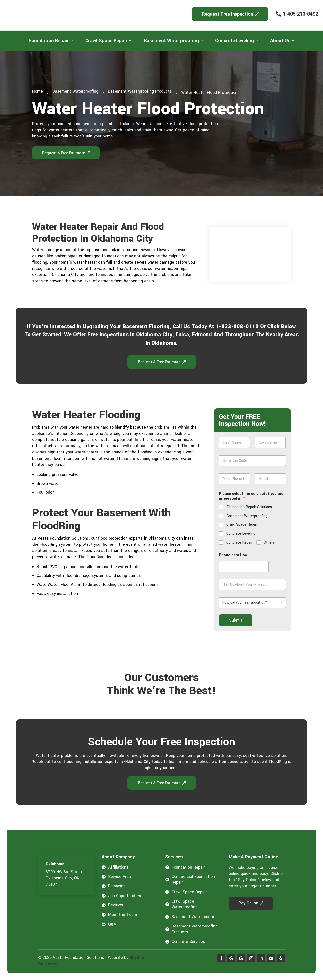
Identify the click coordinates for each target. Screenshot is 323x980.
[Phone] (234, 480)
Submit (236, 621)
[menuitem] (51, 41)
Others (269, 544)
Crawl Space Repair (242, 526)
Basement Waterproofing (247, 517)
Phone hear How (233, 556)
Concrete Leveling (241, 535)
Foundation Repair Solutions (249, 508)
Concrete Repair (239, 544)
